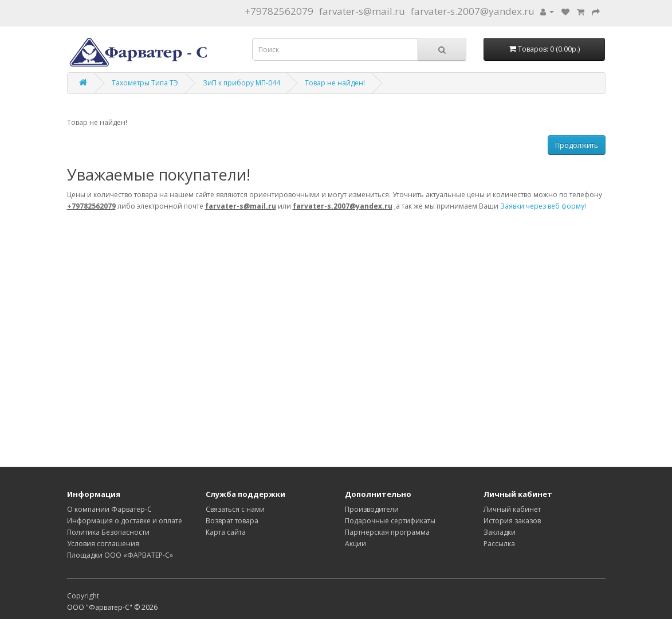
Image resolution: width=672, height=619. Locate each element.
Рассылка (499, 544)
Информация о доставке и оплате (125, 521)
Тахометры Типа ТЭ (145, 83)
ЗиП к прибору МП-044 (241, 83)
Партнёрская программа (387, 532)
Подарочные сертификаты (390, 521)
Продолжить (577, 145)
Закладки (500, 532)
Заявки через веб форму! (543, 206)
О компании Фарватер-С (109, 509)
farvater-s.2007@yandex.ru (473, 11)
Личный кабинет (512, 509)
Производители (372, 509)
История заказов (512, 521)
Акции (355, 544)
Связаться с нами (235, 509)
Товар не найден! (335, 83)
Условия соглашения (103, 544)
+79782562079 (279, 11)
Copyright (83, 596)
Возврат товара (232, 521)
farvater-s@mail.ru (362, 11)
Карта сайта (226, 532)
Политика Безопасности (108, 532)
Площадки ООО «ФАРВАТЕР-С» (120, 555)
